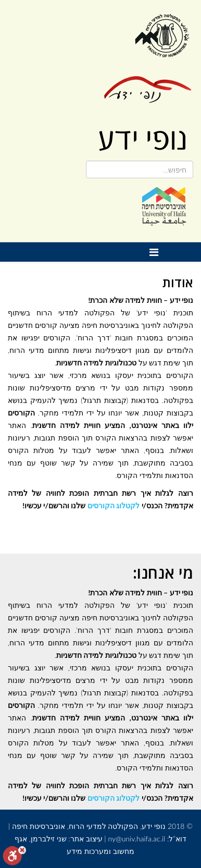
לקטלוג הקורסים (114, 505)
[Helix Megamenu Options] (156, 252)
